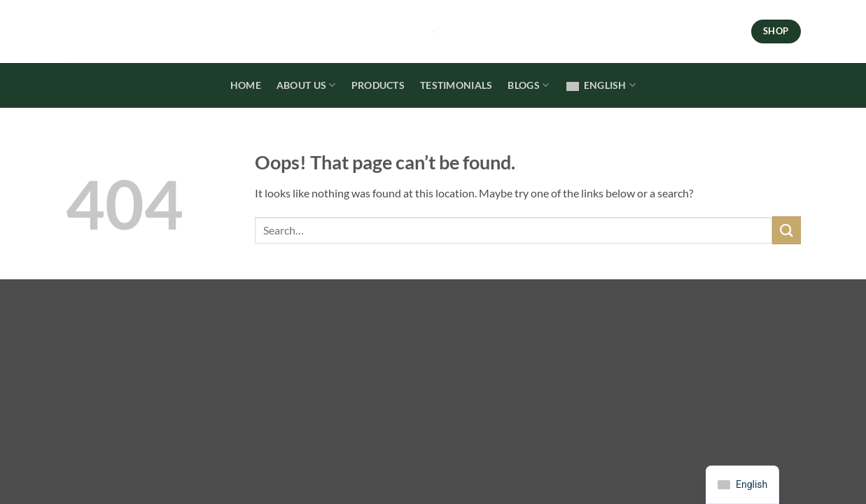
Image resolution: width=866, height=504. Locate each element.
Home (246, 85)
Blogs (528, 85)
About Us (306, 85)
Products (378, 85)
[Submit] (786, 230)
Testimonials (456, 85)
